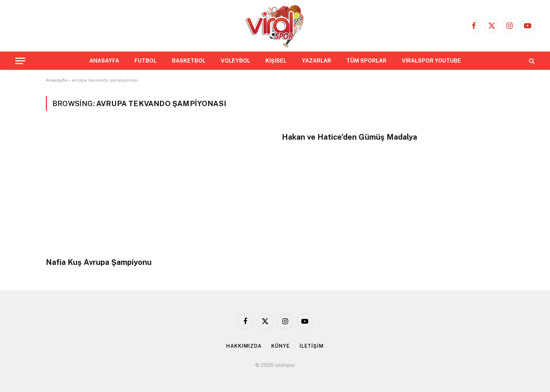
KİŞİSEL (276, 61)
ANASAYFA (104, 61)
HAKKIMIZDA (244, 346)
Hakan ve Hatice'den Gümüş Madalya (349, 137)
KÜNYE (281, 346)
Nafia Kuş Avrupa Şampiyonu (99, 262)
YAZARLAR (316, 61)
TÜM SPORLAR (366, 61)
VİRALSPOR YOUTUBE (431, 61)
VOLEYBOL (235, 61)
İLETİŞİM (312, 346)
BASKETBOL (189, 61)
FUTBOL (146, 61)
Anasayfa (56, 80)
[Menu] (20, 61)
